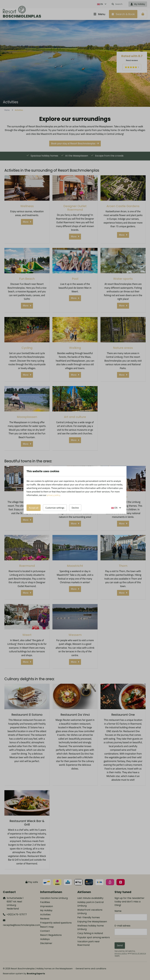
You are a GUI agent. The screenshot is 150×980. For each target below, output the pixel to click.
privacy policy (53, 495)
